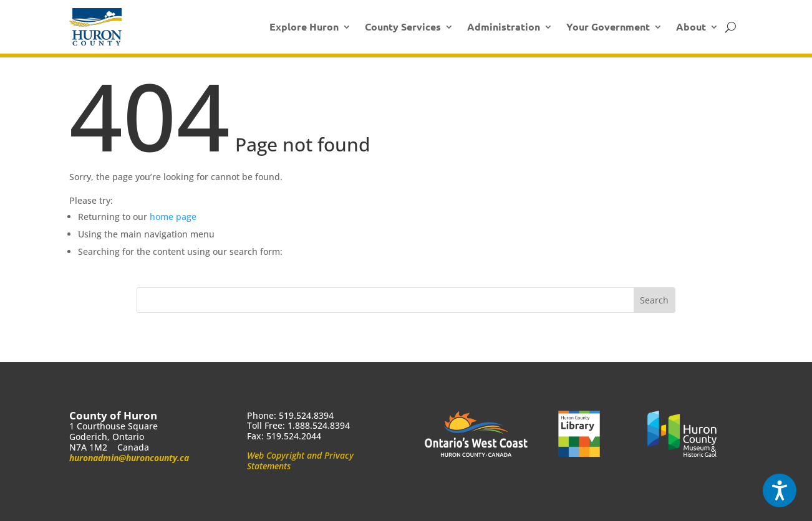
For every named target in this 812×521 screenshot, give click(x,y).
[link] (95, 27)
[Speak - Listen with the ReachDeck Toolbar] (780, 490)
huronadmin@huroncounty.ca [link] (129, 458)
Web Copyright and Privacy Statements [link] (300, 461)
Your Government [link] (608, 26)
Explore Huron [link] (304, 26)
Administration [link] (504, 26)
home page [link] (173, 217)
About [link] (691, 26)
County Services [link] (403, 26)
